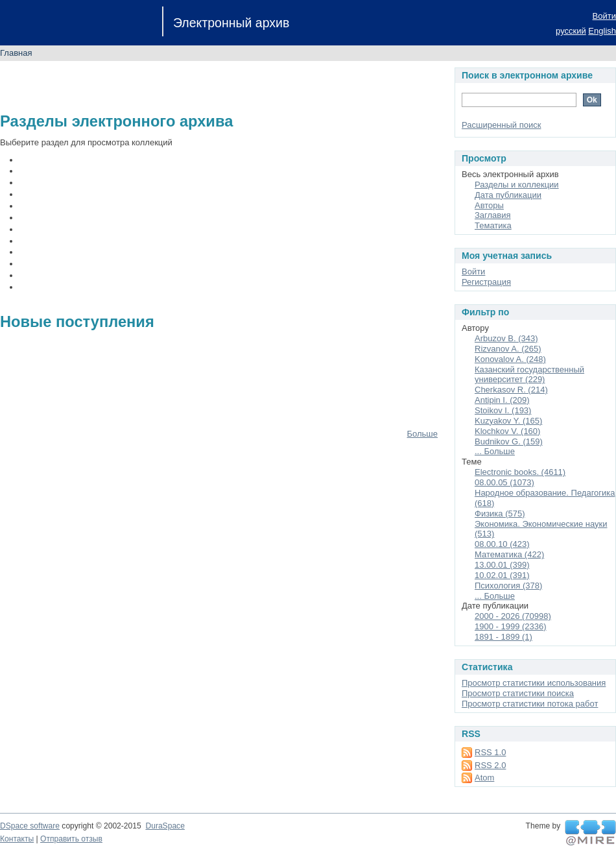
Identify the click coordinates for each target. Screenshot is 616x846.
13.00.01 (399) (502, 565)
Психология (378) (508, 586)
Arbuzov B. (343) (506, 338)
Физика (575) (500, 514)
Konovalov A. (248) (510, 359)
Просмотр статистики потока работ (530, 704)
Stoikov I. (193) (503, 410)
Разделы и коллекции (517, 185)
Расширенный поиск (501, 125)
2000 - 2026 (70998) (513, 616)
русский (571, 31)
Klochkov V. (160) (507, 431)
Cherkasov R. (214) (511, 390)
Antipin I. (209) (502, 400)
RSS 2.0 (490, 765)
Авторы (489, 205)
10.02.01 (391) (502, 575)
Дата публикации (508, 195)
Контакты (17, 839)
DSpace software (30, 826)
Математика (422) (509, 554)
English (602, 31)
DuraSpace (165, 826)
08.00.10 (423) (502, 544)
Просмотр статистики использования (534, 683)
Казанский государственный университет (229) (529, 375)
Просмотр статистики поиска (518, 693)
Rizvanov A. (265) (508, 349)
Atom (484, 778)
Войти (604, 16)
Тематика (493, 225)
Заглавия (493, 215)
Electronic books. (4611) (520, 472)
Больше (423, 434)
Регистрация (486, 282)
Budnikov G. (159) (509, 441)
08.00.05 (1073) (504, 482)
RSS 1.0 (490, 752)
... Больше (495, 451)
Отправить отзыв (71, 839)
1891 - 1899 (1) (503, 637)
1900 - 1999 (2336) (511, 626)
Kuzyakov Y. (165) (508, 421)
